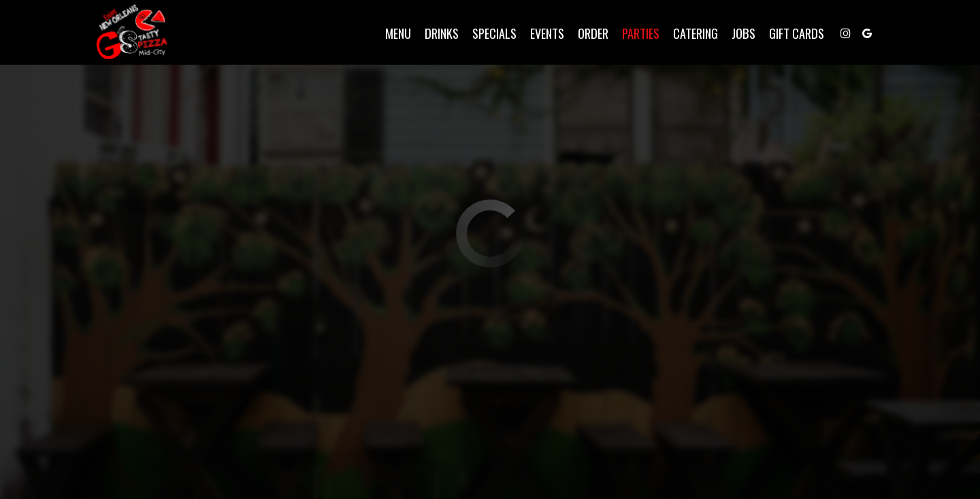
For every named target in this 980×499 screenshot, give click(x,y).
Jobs (737, 34)
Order (587, 34)
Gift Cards (790, 34)
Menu (392, 34)
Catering (689, 34)
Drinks (436, 34)
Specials (488, 34)
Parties (635, 34)
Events (541, 34)
